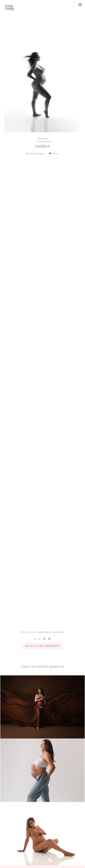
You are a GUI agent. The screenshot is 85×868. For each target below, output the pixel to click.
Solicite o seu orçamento (42, 646)
